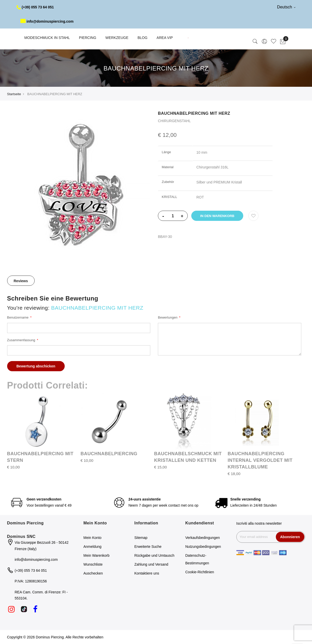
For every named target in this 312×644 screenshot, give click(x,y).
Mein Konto (93, 538)
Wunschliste (93, 564)
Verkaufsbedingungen (203, 538)
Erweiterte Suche (148, 547)
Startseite (14, 94)
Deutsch (286, 7)
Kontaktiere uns (147, 573)
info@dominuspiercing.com (47, 21)
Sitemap (141, 538)
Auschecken (93, 573)
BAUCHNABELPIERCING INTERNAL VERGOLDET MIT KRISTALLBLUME (260, 460)
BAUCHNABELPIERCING (109, 454)
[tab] (21, 281)
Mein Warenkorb (97, 555)
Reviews (21, 281)
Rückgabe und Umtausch (154, 555)
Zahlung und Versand (151, 564)
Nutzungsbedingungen (203, 547)
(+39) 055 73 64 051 (35, 7)
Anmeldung (93, 547)
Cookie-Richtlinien (200, 572)
